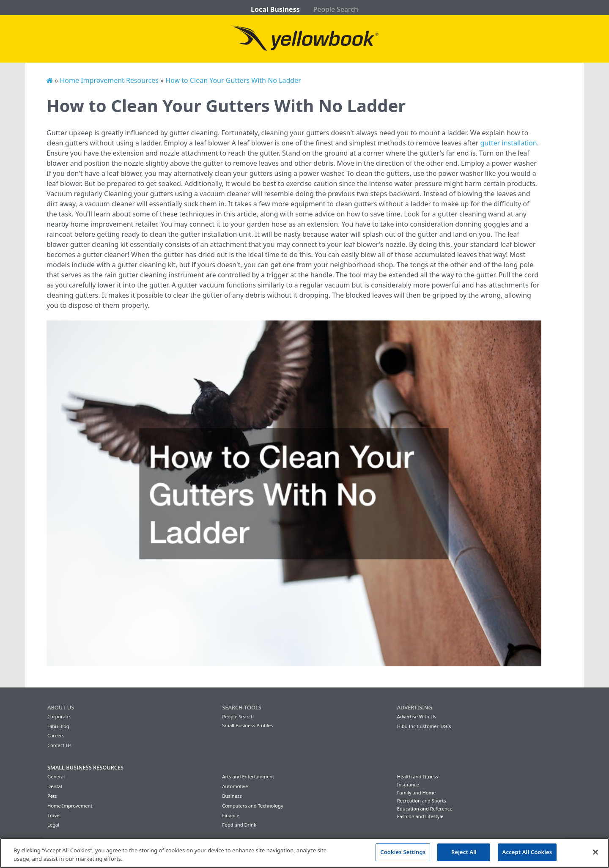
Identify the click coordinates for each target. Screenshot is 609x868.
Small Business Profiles (247, 725)
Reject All (464, 852)
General (56, 776)
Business (232, 796)
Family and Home (417, 793)
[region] (304, 853)
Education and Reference (425, 809)
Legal (53, 825)
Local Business (275, 9)
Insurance (408, 784)
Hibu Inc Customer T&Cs (424, 726)
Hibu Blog (58, 726)
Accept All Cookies (527, 852)
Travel (54, 815)
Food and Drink (239, 825)
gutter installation (508, 143)
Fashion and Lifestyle (420, 816)
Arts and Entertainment (248, 776)
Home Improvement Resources (109, 80)
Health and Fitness (418, 776)
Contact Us (59, 745)
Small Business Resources (85, 767)
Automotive (235, 786)
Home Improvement (70, 806)
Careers (56, 735)
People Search (336, 9)
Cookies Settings (403, 852)
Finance (230, 815)
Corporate (59, 716)
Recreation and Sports (422, 801)
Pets (52, 796)
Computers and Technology (252, 806)
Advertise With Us (417, 716)
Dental (55, 786)
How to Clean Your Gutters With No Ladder (233, 80)
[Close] (595, 852)
